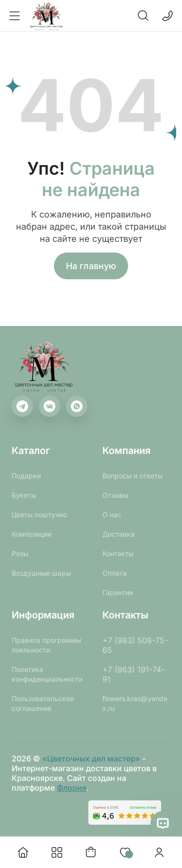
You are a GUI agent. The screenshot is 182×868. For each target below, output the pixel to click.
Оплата (115, 573)
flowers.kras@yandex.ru (135, 703)
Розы (20, 553)
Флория (72, 788)
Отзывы (115, 495)
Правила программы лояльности (46, 645)
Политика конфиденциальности (47, 674)
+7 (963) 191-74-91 (133, 674)
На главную (91, 266)
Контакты (118, 553)
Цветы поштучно (39, 515)
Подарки (26, 476)
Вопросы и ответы (132, 476)
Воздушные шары (41, 573)
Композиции (32, 534)
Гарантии (118, 592)
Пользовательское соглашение (43, 703)
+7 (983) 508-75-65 (135, 645)
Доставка (118, 534)
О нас (112, 515)
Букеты (24, 495)
